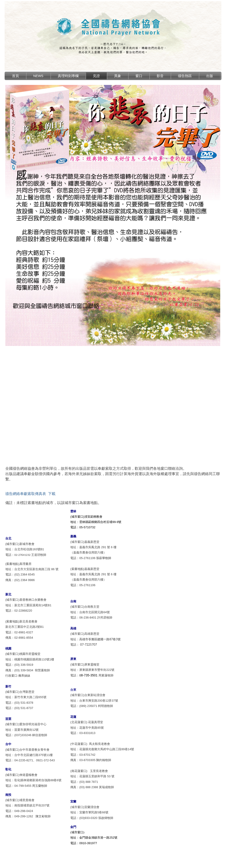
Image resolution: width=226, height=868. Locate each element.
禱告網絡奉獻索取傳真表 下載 (30, 494)
